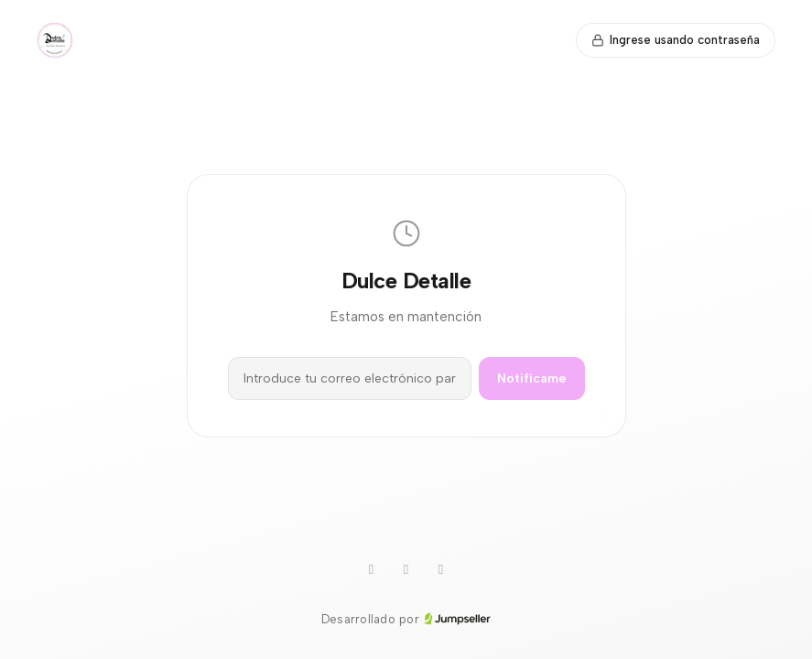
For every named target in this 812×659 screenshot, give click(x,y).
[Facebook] (441, 570)
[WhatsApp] (372, 570)
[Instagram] (406, 570)
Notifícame (532, 378)
